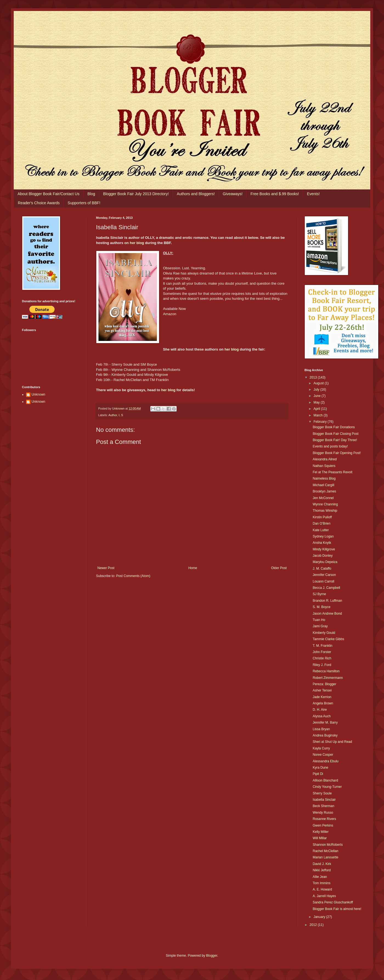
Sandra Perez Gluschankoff (333, 902)
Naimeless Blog (324, 478)
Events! (313, 194)
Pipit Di (318, 774)
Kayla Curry (321, 748)
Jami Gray (320, 626)
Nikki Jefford (322, 870)
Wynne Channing (325, 504)
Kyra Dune (321, 768)
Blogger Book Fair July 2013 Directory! (136, 194)
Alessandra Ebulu (326, 761)
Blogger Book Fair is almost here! (337, 909)
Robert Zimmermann (328, 678)
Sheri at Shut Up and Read (332, 742)
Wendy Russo (323, 813)
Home (193, 568)
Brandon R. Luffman (327, 601)
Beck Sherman (324, 806)
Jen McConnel (323, 498)
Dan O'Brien (322, 523)
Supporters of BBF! (84, 203)
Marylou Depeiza (325, 562)
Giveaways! (233, 194)
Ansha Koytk (322, 543)
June (317, 396)
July (317, 390)
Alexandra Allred (325, 459)
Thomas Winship (325, 511)
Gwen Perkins (323, 825)
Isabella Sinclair (324, 800)
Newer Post (106, 568)
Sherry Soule (322, 793)
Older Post (279, 568)
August (319, 383)
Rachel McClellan (325, 851)
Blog (91, 194)
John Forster (322, 652)
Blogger (212, 956)
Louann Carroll (324, 581)
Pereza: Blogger (324, 684)
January (320, 917)
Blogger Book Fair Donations (334, 427)
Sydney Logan (323, 536)
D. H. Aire (320, 710)
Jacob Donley (323, 556)
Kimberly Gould (324, 633)
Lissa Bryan (321, 729)
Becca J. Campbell (326, 588)
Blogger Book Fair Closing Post (336, 434)
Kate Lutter (321, 530)
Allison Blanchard (325, 780)
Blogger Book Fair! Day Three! (335, 440)
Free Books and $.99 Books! (275, 194)
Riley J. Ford (322, 665)
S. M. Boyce (322, 607)
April (317, 409)
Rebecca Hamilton (326, 671)
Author (113, 415)
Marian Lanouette (325, 857)
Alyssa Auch (322, 716)
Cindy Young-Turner (327, 787)
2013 (314, 377)
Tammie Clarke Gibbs (328, 639)
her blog (137, 243)
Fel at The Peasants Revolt (333, 472)
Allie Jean (320, 877)
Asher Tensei (322, 690)
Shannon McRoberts (328, 845)
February (321, 422)
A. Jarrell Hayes (324, 896)
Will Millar (320, 838)
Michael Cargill (324, 485)
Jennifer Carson (324, 575)
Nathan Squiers (324, 466)
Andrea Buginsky (325, 735)
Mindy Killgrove (324, 549)
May (317, 402)
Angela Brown (323, 703)
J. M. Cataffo (322, 569)
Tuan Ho (319, 620)
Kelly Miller (321, 832)
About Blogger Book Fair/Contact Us (49, 194)
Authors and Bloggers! (196, 194)
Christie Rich (322, 658)
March (319, 415)
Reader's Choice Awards (39, 203)
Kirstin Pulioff (322, 517)
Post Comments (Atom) (133, 576)
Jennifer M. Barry (325, 723)
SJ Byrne (319, 594)
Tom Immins (322, 883)
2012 (314, 925)
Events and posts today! (330, 446)
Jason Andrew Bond (327, 614)
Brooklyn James (324, 491)
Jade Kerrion (322, 697)
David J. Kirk (322, 864)
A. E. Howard (322, 889)
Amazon (170, 314)
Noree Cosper (323, 755)
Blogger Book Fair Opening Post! (337, 453)
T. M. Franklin (323, 646)
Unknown (38, 394)
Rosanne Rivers (324, 819)
